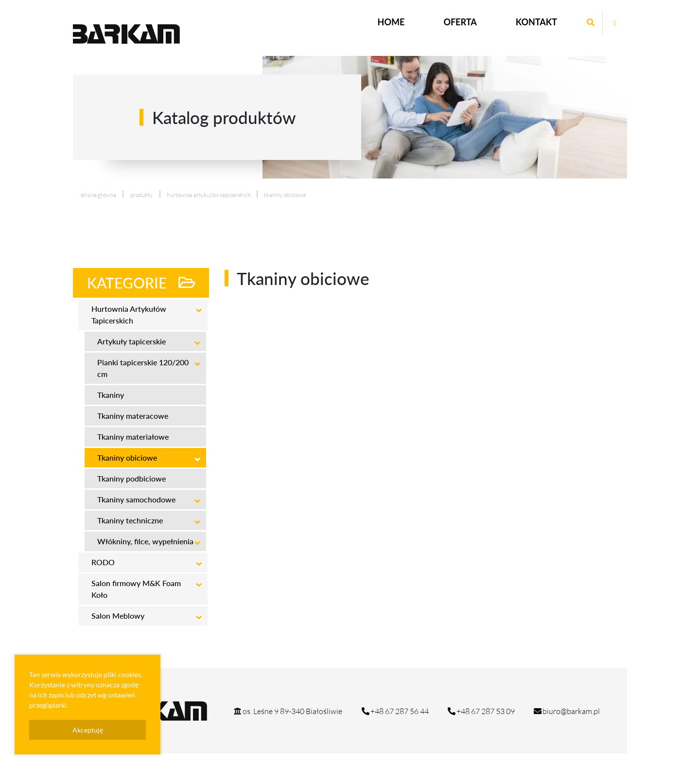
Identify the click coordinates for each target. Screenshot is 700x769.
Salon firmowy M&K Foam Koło (136, 589)
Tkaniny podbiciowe (131, 478)
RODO (103, 562)
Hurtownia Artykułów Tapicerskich (208, 195)
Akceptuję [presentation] (88, 730)
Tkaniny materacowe (133, 416)
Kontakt (536, 22)
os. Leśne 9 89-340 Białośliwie (288, 711)
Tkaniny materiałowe (133, 437)
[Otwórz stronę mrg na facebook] (615, 22)
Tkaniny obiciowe (127, 457)
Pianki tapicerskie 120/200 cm (143, 368)
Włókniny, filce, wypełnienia (145, 541)
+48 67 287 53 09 (481, 711)
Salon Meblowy (118, 616)
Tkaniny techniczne (130, 520)
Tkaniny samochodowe (136, 499)
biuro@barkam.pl (566, 711)
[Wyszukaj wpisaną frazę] (591, 22)
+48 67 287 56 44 (395, 711)
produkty (142, 195)
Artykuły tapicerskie (131, 341)
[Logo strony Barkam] (126, 34)
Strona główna (98, 195)
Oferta (460, 22)
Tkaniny (111, 395)
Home (391, 22)
